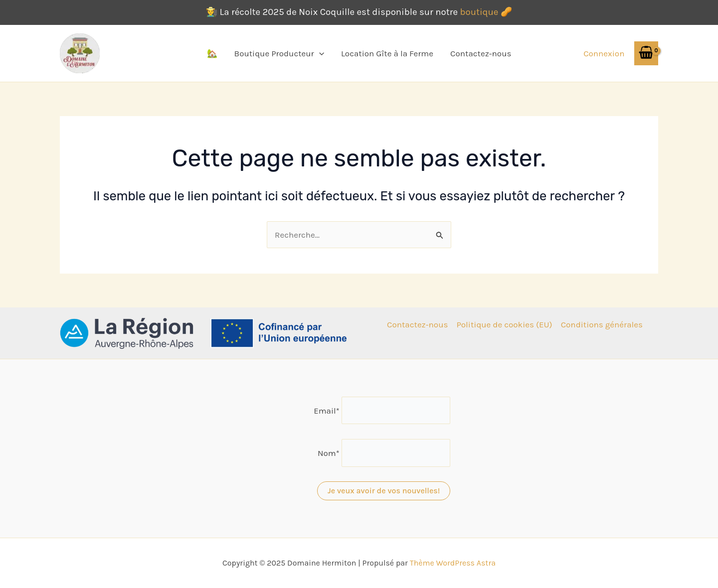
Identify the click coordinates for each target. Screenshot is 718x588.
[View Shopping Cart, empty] (646, 53)
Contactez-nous (481, 53)
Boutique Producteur (279, 53)
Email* (327, 410)
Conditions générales (602, 324)
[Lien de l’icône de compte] (604, 53)
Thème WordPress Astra (453, 563)
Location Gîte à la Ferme (387, 53)
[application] (319, 53)
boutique (479, 12)
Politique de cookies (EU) (504, 324)
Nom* (329, 453)
